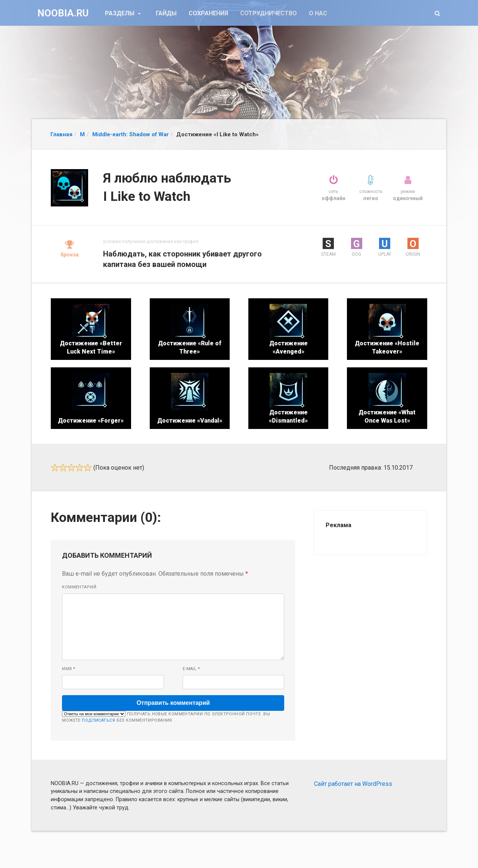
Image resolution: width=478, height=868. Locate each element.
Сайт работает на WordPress (353, 784)
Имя (69, 669)
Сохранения (208, 13)
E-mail (191, 669)
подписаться (98, 720)
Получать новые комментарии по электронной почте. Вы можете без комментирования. (166, 717)
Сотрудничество (269, 13)
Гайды (166, 13)
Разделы (120, 13)
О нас (318, 13)
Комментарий (79, 587)
